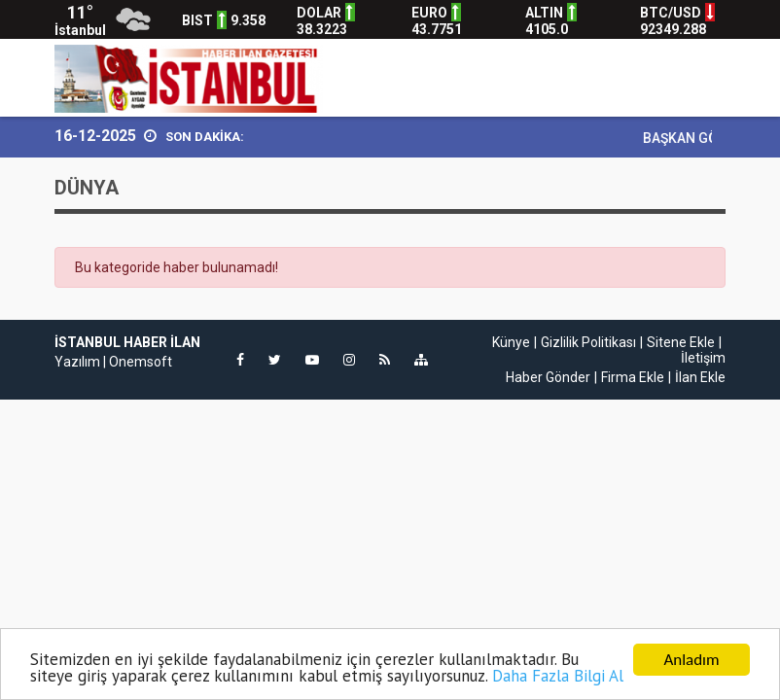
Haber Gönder (548, 377)
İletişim (703, 358)
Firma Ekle (633, 377)
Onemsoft (141, 362)
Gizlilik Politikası (588, 342)
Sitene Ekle (681, 342)
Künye (511, 342)
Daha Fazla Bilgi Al (558, 677)
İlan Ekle (700, 377)
